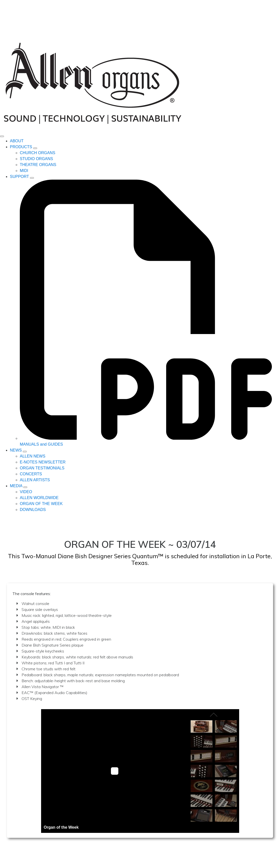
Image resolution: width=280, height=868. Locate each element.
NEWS (16, 450)
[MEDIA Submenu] (25, 487)
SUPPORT (19, 177)
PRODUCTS (21, 147)
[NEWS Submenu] (25, 452)
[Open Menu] (2, 136)
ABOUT (17, 141)
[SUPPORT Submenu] (32, 178)
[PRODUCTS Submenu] (35, 148)
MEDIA (16, 486)
